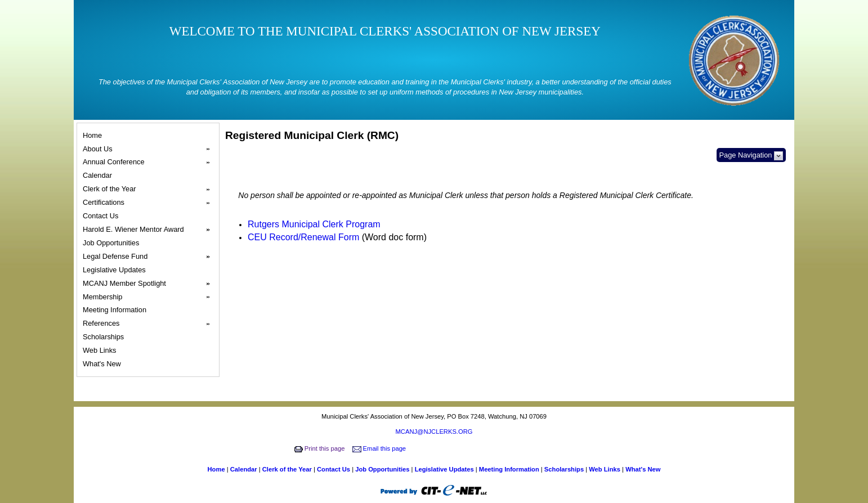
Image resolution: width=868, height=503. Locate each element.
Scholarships (105, 337)
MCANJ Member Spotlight (150, 284)
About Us (150, 149)
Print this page (321, 448)
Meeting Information (116, 310)
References (150, 324)
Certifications (150, 203)
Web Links (101, 350)
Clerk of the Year (150, 189)
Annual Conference (150, 162)
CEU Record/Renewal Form (303, 237)
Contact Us (102, 216)
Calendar (99, 175)
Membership (150, 297)
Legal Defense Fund (150, 257)
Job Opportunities (113, 243)
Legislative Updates (116, 270)
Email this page (380, 448)
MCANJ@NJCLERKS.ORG (434, 432)
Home (94, 135)
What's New (103, 364)
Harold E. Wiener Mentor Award (150, 230)
